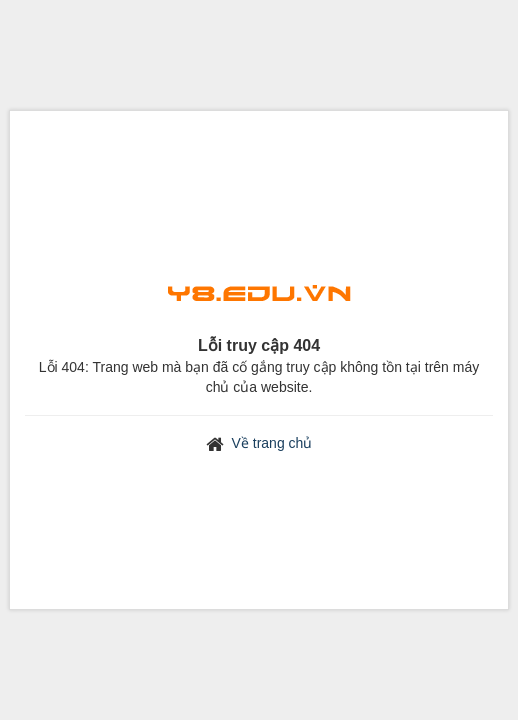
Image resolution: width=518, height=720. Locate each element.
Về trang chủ (272, 443)
